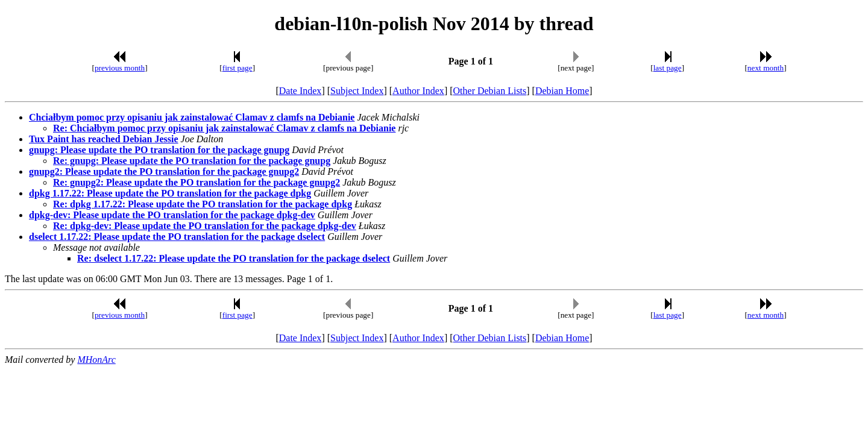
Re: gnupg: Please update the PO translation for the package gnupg (192, 161)
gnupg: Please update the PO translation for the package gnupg (159, 150)
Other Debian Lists (490, 91)
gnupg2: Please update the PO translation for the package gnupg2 (164, 171)
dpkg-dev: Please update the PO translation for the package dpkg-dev (172, 215)
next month (766, 68)
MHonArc (96, 360)
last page (668, 68)
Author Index (418, 91)
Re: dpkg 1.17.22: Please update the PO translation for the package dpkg (203, 204)
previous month (120, 68)
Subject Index (357, 91)
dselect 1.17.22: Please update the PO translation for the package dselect (177, 237)
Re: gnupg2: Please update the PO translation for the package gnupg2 (197, 182)
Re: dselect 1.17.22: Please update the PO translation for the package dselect (234, 258)
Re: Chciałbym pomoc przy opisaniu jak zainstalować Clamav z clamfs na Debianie (224, 128)
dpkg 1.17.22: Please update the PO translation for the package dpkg (170, 193)
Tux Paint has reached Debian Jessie (104, 139)
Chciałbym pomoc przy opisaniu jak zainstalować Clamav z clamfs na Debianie (192, 117)
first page (237, 68)
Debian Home (562, 91)
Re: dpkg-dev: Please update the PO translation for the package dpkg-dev (205, 226)
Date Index (300, 91)
